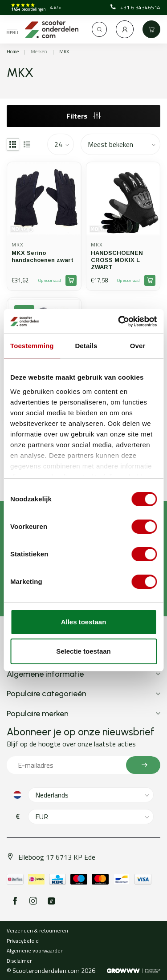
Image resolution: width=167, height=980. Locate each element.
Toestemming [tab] (32, 346)
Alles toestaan (84, 622)
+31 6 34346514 (135, 8)
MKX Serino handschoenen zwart (43, 256)
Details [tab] (86, 346)
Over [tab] (138, 346)
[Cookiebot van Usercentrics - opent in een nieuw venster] (119, 321)
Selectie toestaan (83, 651)
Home (13, 52)
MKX (64, 52)
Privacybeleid (23, 941)
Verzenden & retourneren (37, 930)
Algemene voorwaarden (35, 950)
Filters (83, 116)
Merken (39, 52)
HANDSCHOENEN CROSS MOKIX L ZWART (117, 260)
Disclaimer (19, 961)
